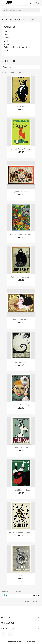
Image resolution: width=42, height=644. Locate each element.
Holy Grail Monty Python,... (21, 490)
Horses (7, 38)
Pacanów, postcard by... (21, 447)
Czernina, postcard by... (21, 405)
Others (7, 50)
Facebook (4, 634)
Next (36, 596)
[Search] (21, 10)
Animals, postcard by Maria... (21, 234)
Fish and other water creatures (17, 47)
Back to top (32, 602)
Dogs (6, 35)
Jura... (21, 575)
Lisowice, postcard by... (21, 362)
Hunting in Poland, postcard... (21, 149)
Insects (7, 44)
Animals (10, 27)
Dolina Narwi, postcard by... (21, 277)
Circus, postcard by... (21, 106)
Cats (6, 32)
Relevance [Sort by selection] (21, 67)
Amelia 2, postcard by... (21, 320)
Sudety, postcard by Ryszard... (21, 533)
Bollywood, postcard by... (21, 192)
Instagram (10, 634)
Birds (6, 41)
